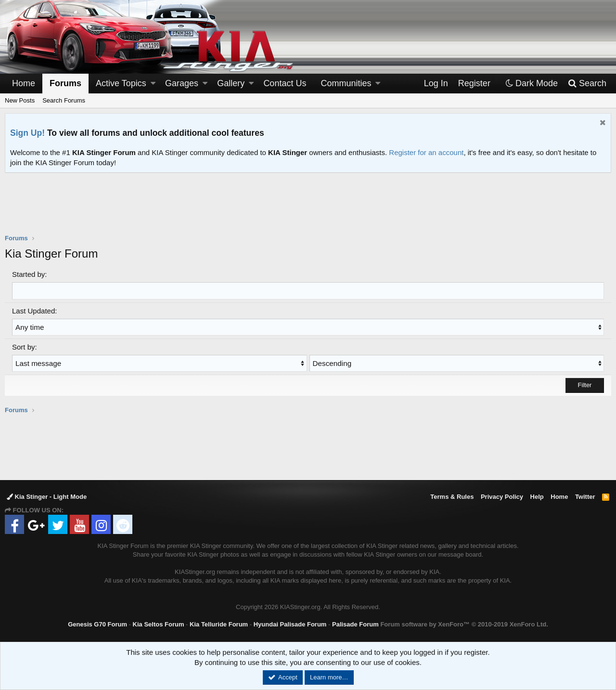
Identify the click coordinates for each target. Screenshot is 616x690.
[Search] (587, 84)
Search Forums (64, 100)
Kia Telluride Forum (219, 624)
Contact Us (285, 83)
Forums (65, 83)
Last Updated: (34, 310)
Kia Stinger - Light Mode (47, 496)
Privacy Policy (502, 496)
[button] (153, 84)
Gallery (231, 83)
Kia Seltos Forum (159, 624)
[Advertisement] (308, 209)
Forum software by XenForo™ (464, 624)
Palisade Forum (355, 624)
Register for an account (426, 152)
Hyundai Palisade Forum (290, 624)
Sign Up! (27, 133)
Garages (182, 83)
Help (537, 496)
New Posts (20, 100)
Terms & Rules (452, 496)
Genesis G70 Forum (97, 624)
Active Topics (121, 83)
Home (24, 83)
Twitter (585, 496)
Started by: (30, 274)
